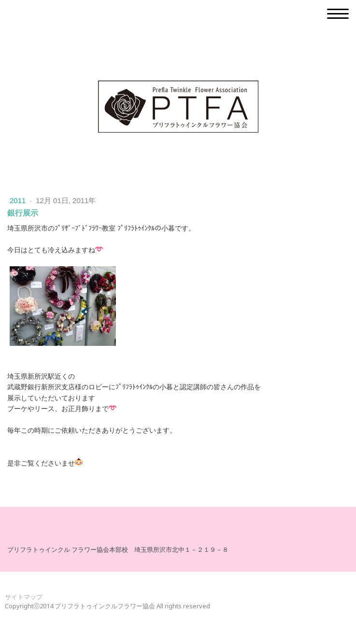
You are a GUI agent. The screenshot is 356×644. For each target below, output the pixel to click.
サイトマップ (24, 597)
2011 (19, 200)
